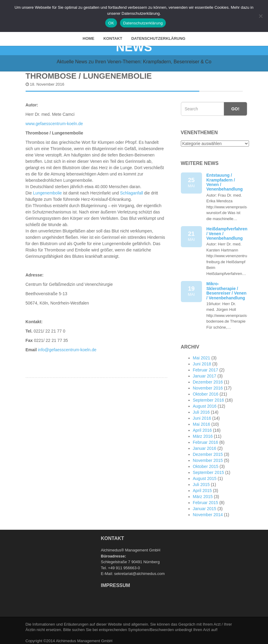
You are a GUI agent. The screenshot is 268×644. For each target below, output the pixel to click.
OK (111, 23)
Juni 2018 (202, 361)
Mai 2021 (202, 355)
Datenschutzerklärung (158, 35)
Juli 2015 (201, 481)
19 (191, 288)
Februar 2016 (206, 439)
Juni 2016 (202, 415)
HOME (88, 35)
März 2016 (203, 433)
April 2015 (202, 488)
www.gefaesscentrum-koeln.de (54, 121)
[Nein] (260, 16)
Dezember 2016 (208, 379)
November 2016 (208, 385)
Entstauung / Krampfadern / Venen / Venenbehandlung (225, 179)
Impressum (116, 582)
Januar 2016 (205, 445)
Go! (235, 106)
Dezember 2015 (208, 451)
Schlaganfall (131, 190)
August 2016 (205, 403)
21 (191, 234)
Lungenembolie (47, 190)
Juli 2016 (201, 409)
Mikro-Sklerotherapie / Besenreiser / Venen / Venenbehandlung (227, 288)
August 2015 (205, 475)
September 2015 (209, 469)
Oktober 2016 (206, 391)
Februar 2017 (206, 367)
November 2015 (208, 457)
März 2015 (203, 494)
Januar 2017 (205, 373)
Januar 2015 (205, 506)
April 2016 (202, 427)
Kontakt (113, 35)
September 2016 (209, 397)
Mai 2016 (202, 421)
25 (191, 180)
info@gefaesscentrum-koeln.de (67, 347)
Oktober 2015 (206, 463)
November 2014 (208, 512)
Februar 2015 (206, 500)
